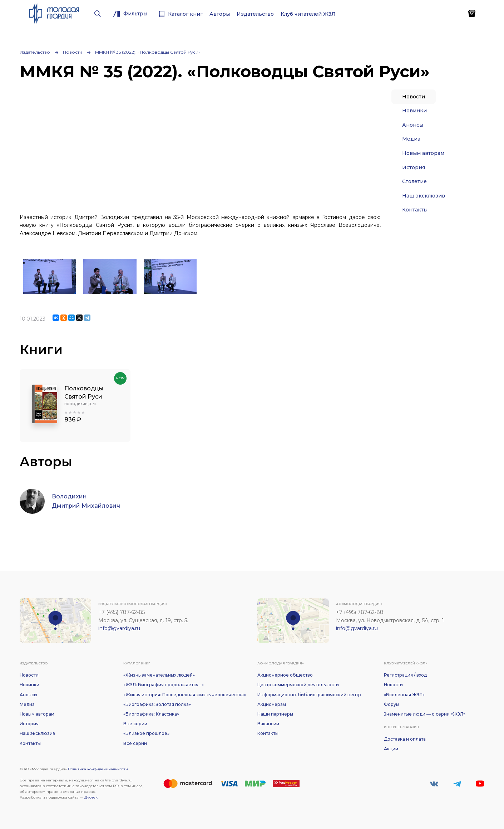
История (414, 167)
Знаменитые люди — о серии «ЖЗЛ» (425, 714)
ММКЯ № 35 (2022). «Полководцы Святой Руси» (148, 52)
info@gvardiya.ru (119, 628)
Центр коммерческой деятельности (298, 685)
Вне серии (135, 724)
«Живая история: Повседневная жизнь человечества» (185, 695)
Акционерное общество (285, 675)
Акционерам (272, 704)
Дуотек (91, 797)
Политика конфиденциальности (98, 769)
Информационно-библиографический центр (309, 695)
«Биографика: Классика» (151, 714)
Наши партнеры (275, 714)
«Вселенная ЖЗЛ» (404, 695)
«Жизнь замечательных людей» (159, 675)
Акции (391, 749)
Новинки (414, 111)
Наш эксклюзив (424, 196)
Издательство (35, 52)
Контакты (415, 210)
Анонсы (413, 125)
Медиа (411, 139)
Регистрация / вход (405, 675)
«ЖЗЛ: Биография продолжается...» (164, 685)
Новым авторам (423, 153)
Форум (392, 704)
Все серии (135, 743)
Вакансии (268, 724)
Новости (73, 52)
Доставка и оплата (405, 739)
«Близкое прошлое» (146, 733)
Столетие (414, 181)
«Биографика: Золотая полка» (157, 704)
